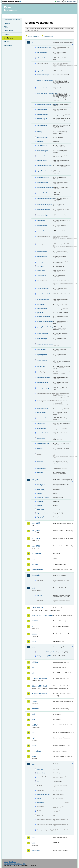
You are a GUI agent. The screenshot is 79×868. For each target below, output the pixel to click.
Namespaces (8, 45)
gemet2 (34, 642)
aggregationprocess (43, 71)
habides (35, 662)
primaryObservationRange (45, 322)
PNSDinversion (42, 309)
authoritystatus (42, 125)
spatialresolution (42, 418)
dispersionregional (43, 151)
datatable (40, 141)
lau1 (33, 714)
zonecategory (41, 468)
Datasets (7, 23)
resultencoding (42, 360)
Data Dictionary (19, 16)
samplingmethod (42, 383)
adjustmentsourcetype (44, 47)
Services (7, 42)
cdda (33, 559)
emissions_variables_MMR (45, 652)
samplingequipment (43, 377)
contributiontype (42, 137)
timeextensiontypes (43, 443)
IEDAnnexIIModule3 (39, 686)
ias (33, 667)
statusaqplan (41, 438)
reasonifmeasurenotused (45, 344)
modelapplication (43, 231)
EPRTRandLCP (37, 608)
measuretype (41, 220)
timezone (40, 462)
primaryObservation (43, 317)
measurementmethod (44, 210)
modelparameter (42, 252)
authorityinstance (43, 115)
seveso (34, 756)
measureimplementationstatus (45, 198)
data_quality (41, 490)
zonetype (40, 472)
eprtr (33, 588)
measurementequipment (45, 205)
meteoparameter (42, 226)
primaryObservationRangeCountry (45, 327)
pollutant (40, 313)
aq (32, 42)
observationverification (44, 294)
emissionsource (42, 160)
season (39, 505)
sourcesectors (42, 413)
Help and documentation (12, 20)
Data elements (9, 31)
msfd (33, 738)
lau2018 (35, 725)
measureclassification (44, 193)
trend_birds (41, 509)
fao (33, 626)
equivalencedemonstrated (45, 171)
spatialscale (41, 423)
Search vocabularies (34, 36)
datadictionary (37, 570)
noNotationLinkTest (43, 795)
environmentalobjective (44, 166)
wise (33, 843)
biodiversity (36, 554)
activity (39, 595)
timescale (40, 449)
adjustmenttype (42, 53)
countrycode (41, 485)
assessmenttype (42, 109)
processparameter (43, 333)
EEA (12, 1)
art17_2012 (36, 538)
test (33, 764)
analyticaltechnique (43, 75)
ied (33, 673)
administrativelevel (43, 58)
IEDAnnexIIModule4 (39, 694)
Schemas (7, 34)
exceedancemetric (43, 177)
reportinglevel (42, 349)
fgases (34, 634)
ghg (33, 647)
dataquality (36, 575)
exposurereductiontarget (45, 188)
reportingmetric (42, 355)
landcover (35, 709)
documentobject (42, 156)
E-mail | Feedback (10, 862)
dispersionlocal (42, 145)
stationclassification (43, 433)
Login (59, 1)
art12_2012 (36, 480)
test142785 (40, 803)
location (40, 494)
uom (33, 838)
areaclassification (43, 88)
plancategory (41, 305)
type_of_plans (42, 517)
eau (38, 781)
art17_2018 (36, 546)
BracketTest (41, 773)
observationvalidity (43, 288)
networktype (41, 270)
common (35, 564)
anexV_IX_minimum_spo (45, 80)
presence (40, 501)
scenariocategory (43, 408)
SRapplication (42, 429)
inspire (34, 701)
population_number (43, 497)
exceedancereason (43, 182)
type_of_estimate (43, 513)
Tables (6, 27)
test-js (39, 798)
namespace (41, 266)
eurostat (35, 621)
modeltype (40, 262)
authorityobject (42, 119)
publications (36, 751)
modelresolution (42, 257)
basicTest (40, 769)
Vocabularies (8, 38)
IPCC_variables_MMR (44, 656)
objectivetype (41, 275)
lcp (33, 733)
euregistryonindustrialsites (42, 615)
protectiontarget (42, 339)
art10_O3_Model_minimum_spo (45, 93)
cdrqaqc (40, 132)
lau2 (33, 720)
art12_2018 (36, 523)
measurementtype (43, 215)
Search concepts (49, 36)
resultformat (41, 367)
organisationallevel (43, 299)
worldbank (36, 850)
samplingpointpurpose (44, 388)
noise (34, 746)
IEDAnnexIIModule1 (39, 678)
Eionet (12, 16)
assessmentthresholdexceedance (45, 104)
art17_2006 (36, 531)
